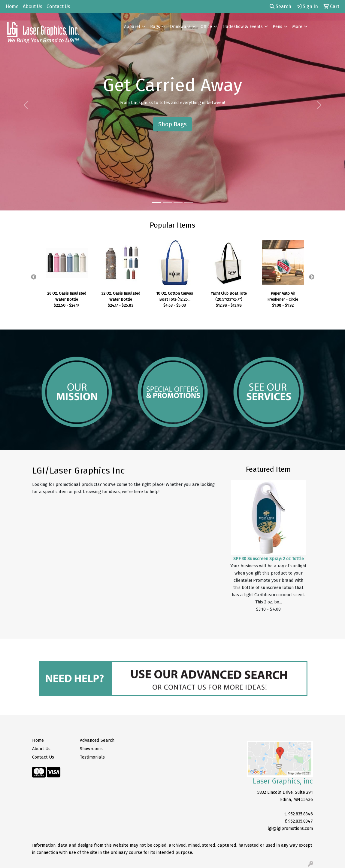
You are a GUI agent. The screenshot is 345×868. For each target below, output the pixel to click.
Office (206, 26)
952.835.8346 (301, 814)
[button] (26, 105)
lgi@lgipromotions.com (290, 828)
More (297, 26)
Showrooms (91, 749)
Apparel (132, 26)
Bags (155, 26)
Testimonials (92, 757)
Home (12, 6)
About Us (33, 6)
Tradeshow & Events (242, 26)
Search (280, 6)
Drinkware (180, 26)
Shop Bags (172, 124)
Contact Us (58, 6)
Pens (277, 26)
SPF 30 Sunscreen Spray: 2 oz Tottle (269, 559)
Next (312, 277)
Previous (34, 277)
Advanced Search (97, 740)
